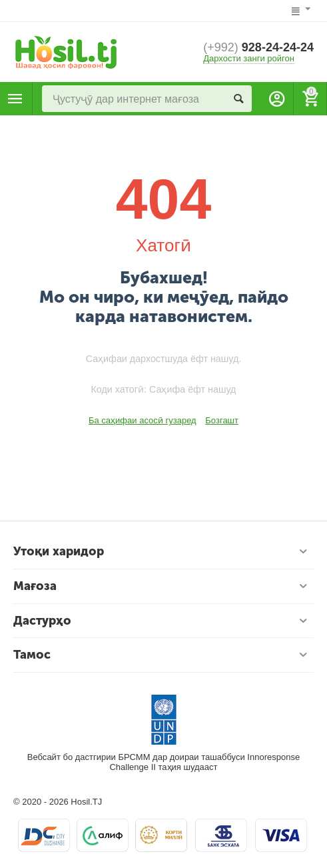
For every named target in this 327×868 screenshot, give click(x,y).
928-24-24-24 (258, 47)
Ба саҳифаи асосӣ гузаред (143, 420)
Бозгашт (222, 420)
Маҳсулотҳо (15, 99)
